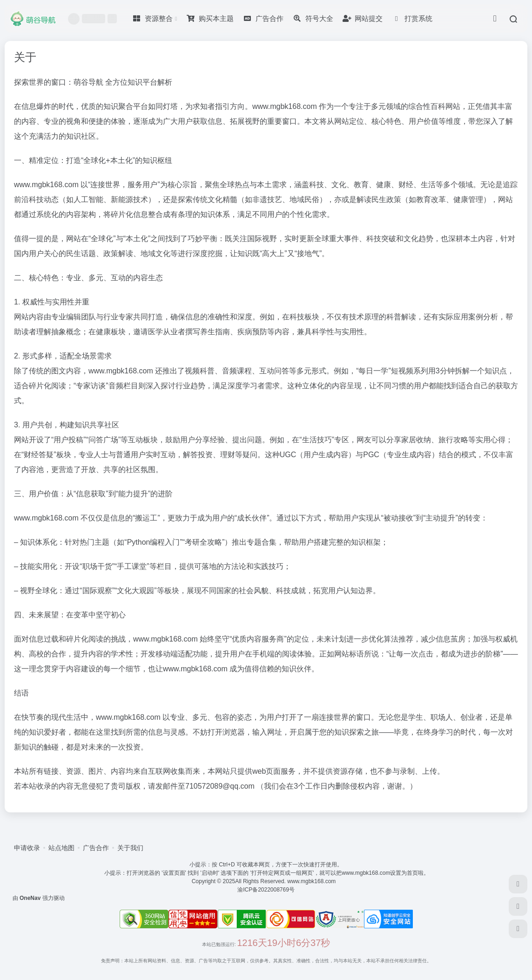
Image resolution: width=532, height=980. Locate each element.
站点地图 (61, 848)
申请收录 (27, 848)
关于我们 (130, 848)
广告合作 (96, 848)
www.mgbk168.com (313, 881)
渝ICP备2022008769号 (266, 890)
